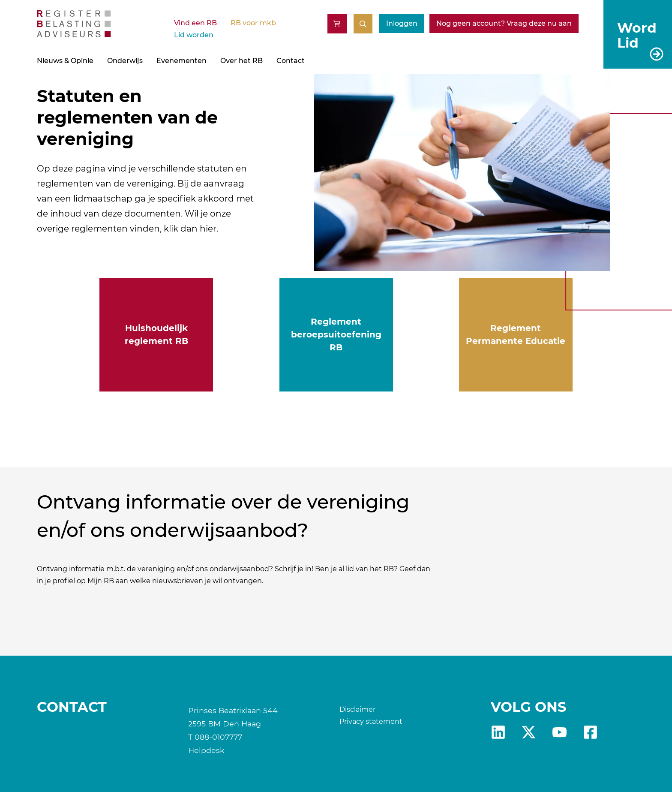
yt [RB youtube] (559, 732)
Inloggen (402, 23)
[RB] (74, 35)
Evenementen (181, 61)
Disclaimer (357, 709)
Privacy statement (371, 721)
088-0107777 (218, 737)
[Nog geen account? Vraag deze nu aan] (504, 24)
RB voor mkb (253, 23)
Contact (291, 61)
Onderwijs (125, 61)
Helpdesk (206, 750)
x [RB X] (529, 732)
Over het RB (241, 61)
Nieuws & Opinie (65, 61)
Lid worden (194, 35)
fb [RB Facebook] (590, 732)
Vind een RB (195, 23)
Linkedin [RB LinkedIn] (498, 732)
